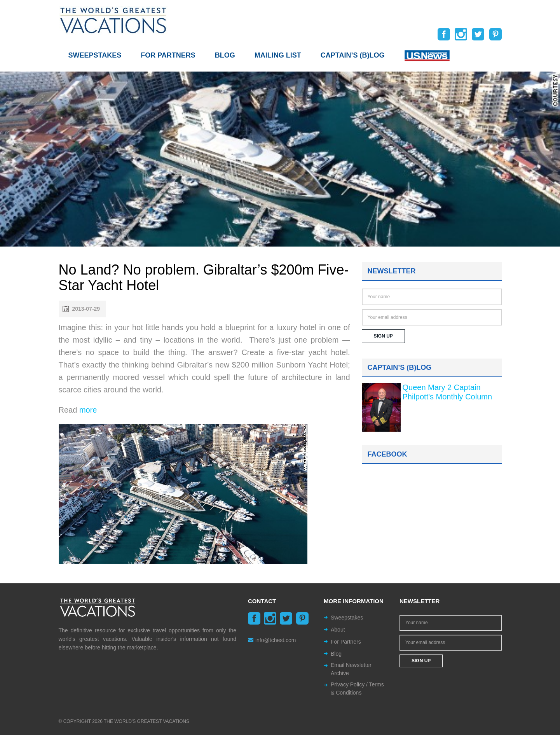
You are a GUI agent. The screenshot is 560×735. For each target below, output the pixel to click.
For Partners (168, 55)
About (338, 630)
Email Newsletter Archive (351, 669)
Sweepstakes (95, 55)
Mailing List (278, 55)
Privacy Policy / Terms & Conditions (357, 689)
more (88, 410)
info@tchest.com (272, 640)
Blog (225, 55)
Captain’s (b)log (353, 55)
